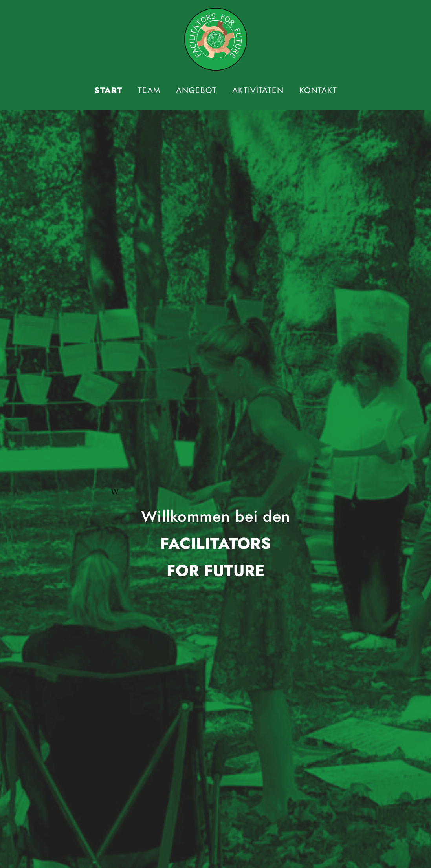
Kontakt (318, 90)
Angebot (196, 90)
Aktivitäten (258, 90)
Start (108, 90)
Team (149, 90)
